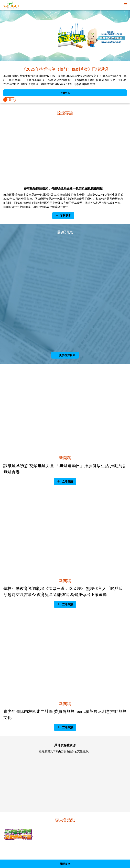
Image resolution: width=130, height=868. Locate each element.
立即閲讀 (67, 481)
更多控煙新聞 (67, 355)
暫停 (12, 100)
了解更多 (65, 93)
